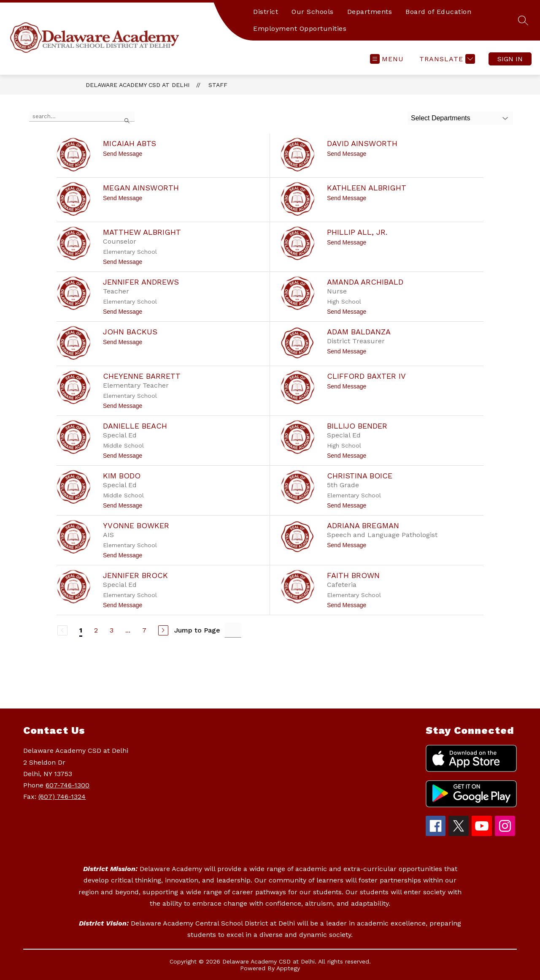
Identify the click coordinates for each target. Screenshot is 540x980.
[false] (82, 117)
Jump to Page (197, 630)
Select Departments (441, 118)
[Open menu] (387, 59)
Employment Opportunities (300, 29)
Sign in (510, 59)
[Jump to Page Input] (233, 630)
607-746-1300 (67, 785)
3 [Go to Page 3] (112, 630)
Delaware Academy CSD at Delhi (138, 85)
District (266, 12)
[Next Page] (163, 630)
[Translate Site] (446, 59)
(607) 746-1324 (62, 797)
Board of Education (438, 12)
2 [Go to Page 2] (96, 630)
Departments (370, 12)
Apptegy (288, 968)
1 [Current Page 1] (81, 630)
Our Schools (313, 12)
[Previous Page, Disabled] (62, 630)
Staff (218, 85)
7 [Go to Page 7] (144, 630)
